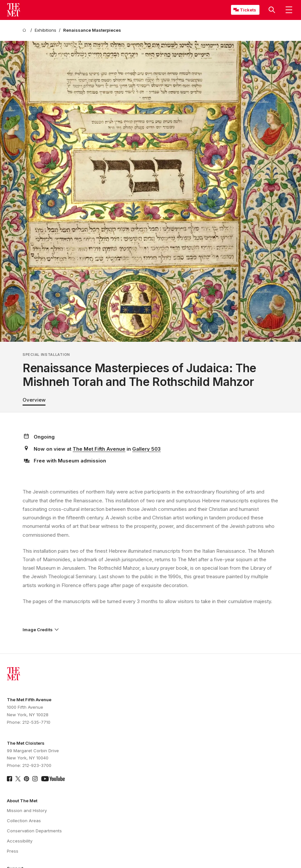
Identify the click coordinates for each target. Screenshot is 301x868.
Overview (34, 400)
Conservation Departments (34, 831)
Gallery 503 (146, 449)
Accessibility (20, 841)
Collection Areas (24, 821)
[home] (25, 30)
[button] (272, 10)
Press (13, 851)
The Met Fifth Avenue (99, 449)
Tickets (248, 10)
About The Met (22, 801)
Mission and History (27, 810)
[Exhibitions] (45, 30)
